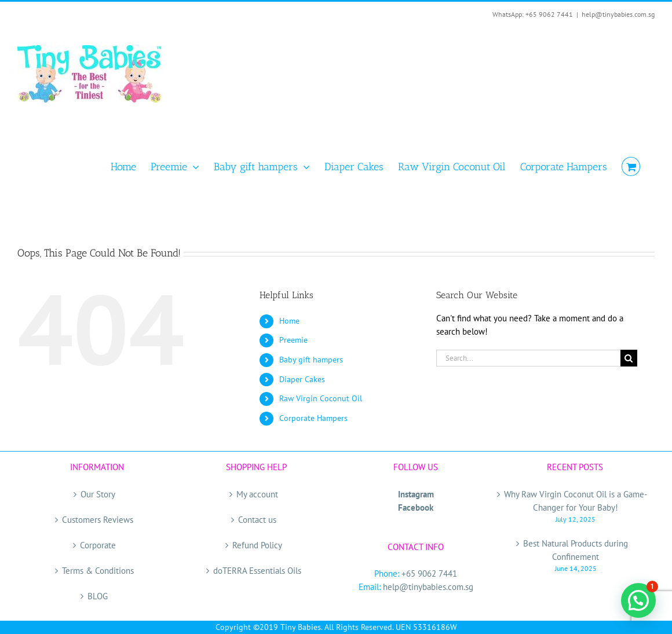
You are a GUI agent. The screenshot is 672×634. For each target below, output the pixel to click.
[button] (638, 600)
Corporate (98, 545)
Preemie (293, 340)
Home (289, 321)
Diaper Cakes (302, 379)
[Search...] (528, 358)
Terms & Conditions (98, 571)
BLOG (98, 596)
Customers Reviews (98, 520)
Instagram (416, 494)
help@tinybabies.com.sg (618, 14)
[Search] (629, 358)
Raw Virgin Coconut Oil (321, 398)
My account (257, 494)
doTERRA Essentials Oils (257, 571)
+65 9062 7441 (429, 573)
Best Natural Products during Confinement (576, 550)
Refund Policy (257, 545)
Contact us (257, 520)
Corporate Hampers (313, 418)
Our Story (98, 494)
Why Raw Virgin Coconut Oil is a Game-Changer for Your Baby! (576, 501)
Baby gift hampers (311, 360)
